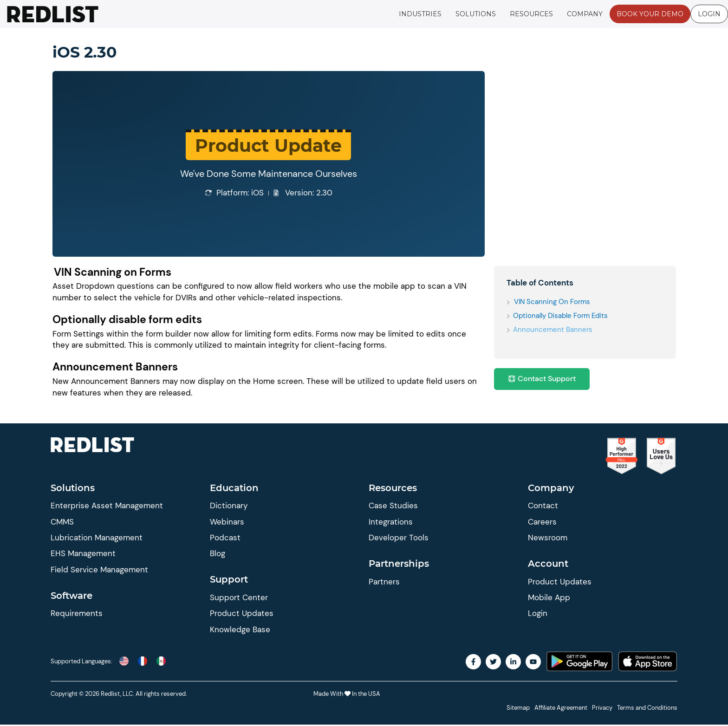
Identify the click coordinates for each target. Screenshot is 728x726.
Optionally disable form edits (561, 316)
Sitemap (518, 709)
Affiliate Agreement (561, 709)
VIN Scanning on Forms (552, 302)
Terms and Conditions (647, 709)
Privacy (602, 709)
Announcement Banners (554, 330)
